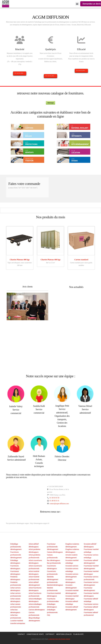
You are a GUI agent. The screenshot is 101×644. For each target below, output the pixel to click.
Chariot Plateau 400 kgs (20, 260)
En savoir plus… (20, 73)
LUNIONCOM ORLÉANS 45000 (59, 639)
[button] (77, 4)
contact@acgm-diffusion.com (59, 504)
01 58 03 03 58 (54, 498)
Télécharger (50, 103)
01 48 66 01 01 (54, 501)
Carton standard (81, 260)
